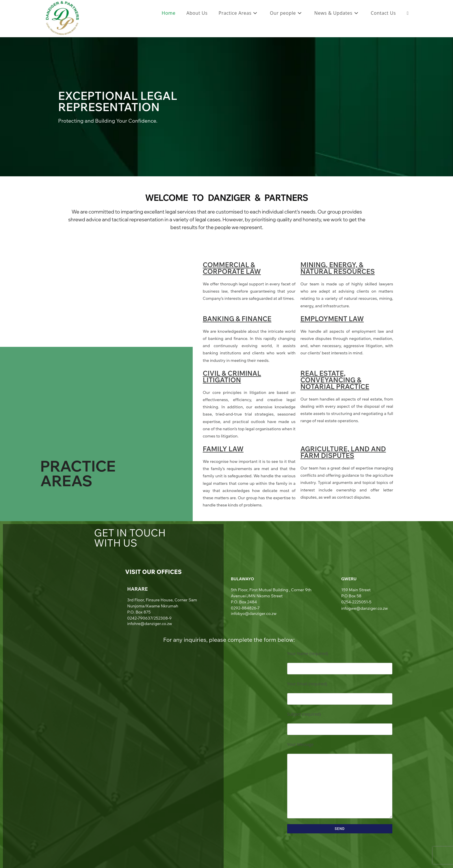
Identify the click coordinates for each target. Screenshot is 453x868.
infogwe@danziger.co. (362, 608)
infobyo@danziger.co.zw (254, 613)
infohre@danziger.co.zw (150, 624)
